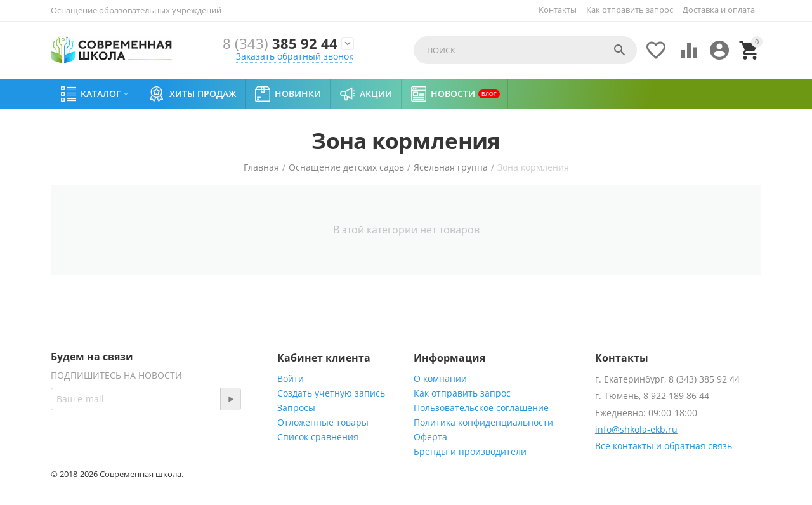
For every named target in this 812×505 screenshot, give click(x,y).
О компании (440, 378)
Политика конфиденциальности (483, 422)
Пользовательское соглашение (481, 408)
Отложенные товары (323, 422)
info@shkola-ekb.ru (636, 429)
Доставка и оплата (719, 10)
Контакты (558, 10)
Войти (291, 378)
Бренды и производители (470, 451)
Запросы (296, 408)
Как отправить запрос (630, 10)
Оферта (430, 437)
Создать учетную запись (331, 393)
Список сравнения (318, 437)
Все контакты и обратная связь (664, 446)
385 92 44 (280, 43)
